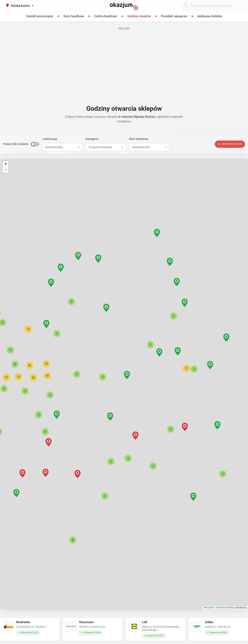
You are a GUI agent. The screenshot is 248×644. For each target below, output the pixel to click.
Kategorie (92, 139)
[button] (127, 375)
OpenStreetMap (226, 608)
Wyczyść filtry (230, 144)
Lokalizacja (50, 139)
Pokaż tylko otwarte (16, 144)
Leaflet (209, 608)
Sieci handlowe (139, 139)
